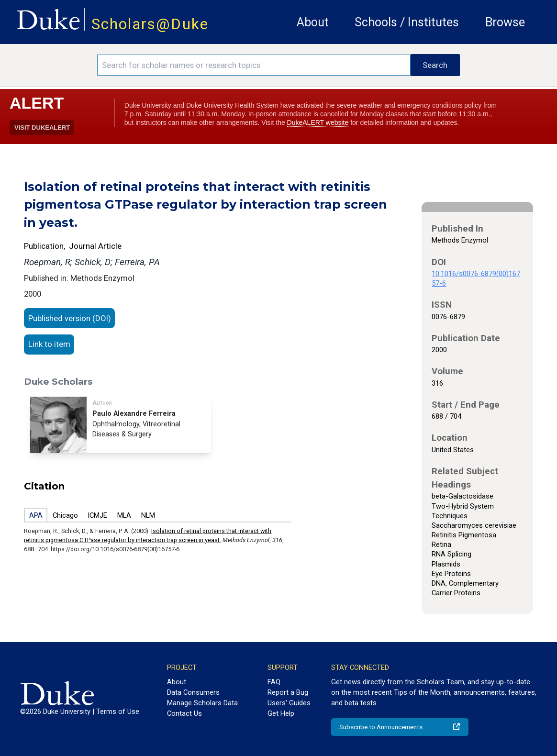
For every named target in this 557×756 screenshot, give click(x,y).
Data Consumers (193, 692)
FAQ (274, 682)
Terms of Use (118, 712)
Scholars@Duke (150, 24)
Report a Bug (288, 692)
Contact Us (184, 713)
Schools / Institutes (407, 22)
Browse (505, 22)
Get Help (281, 713)
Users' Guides (289, 703)
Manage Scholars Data (202, 703)
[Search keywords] (254, 65)
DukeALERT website (318, 122)
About (313, 22)
